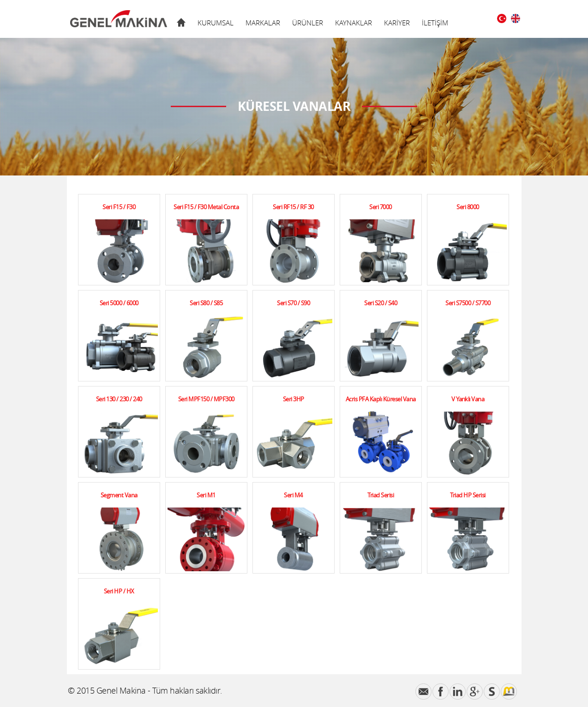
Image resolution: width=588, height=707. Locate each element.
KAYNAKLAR (354, 23)
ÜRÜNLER (308, 23)
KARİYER (397, 23)
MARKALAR (263, 23)
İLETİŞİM (435, 23)
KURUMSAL (216, 23)
